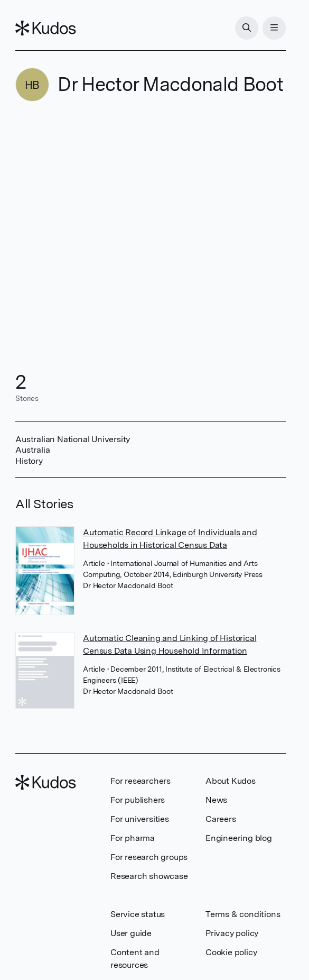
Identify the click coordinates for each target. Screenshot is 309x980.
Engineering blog (239, 838)
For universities (140, 819)
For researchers (141, 781)
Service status (138, 914)
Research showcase (149, 876)
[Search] (247, 28)
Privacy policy (232, 933)
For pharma (133, 838)
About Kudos (231, 781)
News (216, 800)
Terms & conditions (243, 914)
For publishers (138, 800)
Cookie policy (231, 952)
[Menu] (274, 28)
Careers (221, 819)
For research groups (149, 857)
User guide (131, 933)
